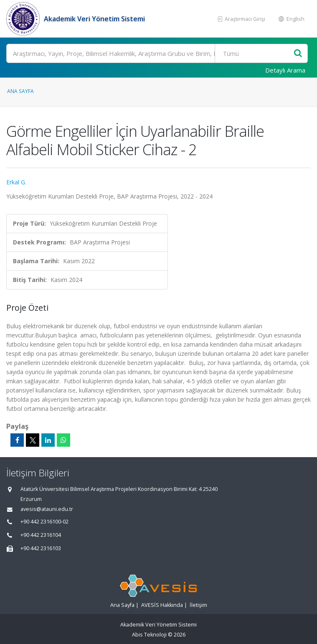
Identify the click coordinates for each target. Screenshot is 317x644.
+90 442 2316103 (41, 548)
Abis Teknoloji (149, 635)
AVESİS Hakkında (162, 605)
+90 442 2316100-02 (44, 522)
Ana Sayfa (20, 91)
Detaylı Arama (285, 70)
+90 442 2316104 (41, 535)
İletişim (198, 605)
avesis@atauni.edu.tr (47, 509)
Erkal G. (16, 182)
